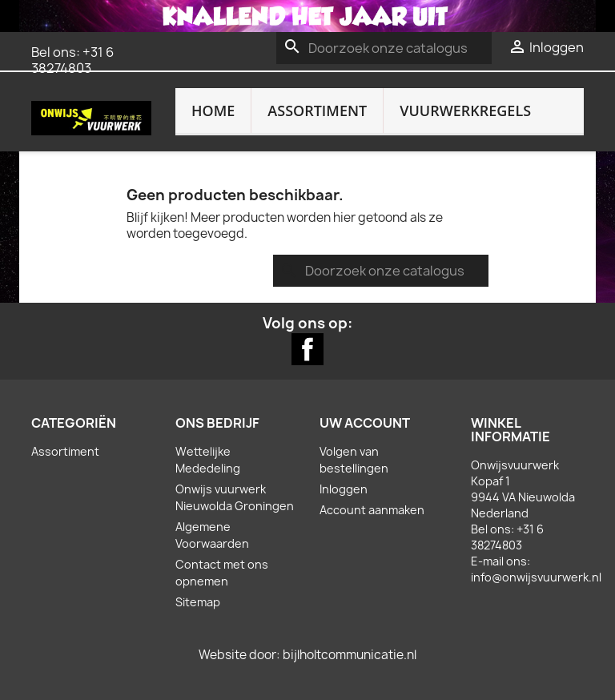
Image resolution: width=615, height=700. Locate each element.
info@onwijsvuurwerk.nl (536, 577)
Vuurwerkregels (465, 111)
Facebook (307, 349)
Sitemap (198, 602)
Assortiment (317, 111)
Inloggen (344, 489)
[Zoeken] (384, 48)
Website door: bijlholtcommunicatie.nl (307, 655)
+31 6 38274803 (72, 60)
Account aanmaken (372, 510)
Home (213, 111)
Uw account (365, 423)
